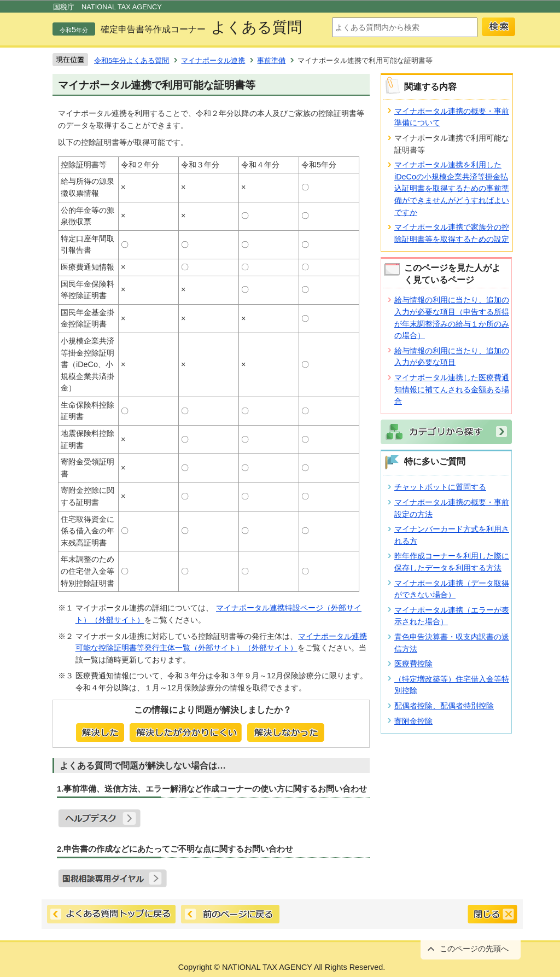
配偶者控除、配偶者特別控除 (444, 706)
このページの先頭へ (474, 949)
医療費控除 (413, 664)
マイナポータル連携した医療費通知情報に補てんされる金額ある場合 (452, 389)
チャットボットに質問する (440, 487)
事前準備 (271, 60)
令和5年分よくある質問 (132, 60)
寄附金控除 (413, 721)
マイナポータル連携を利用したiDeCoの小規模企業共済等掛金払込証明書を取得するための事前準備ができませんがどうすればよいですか (452, 188)
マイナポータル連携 (213, 60)
